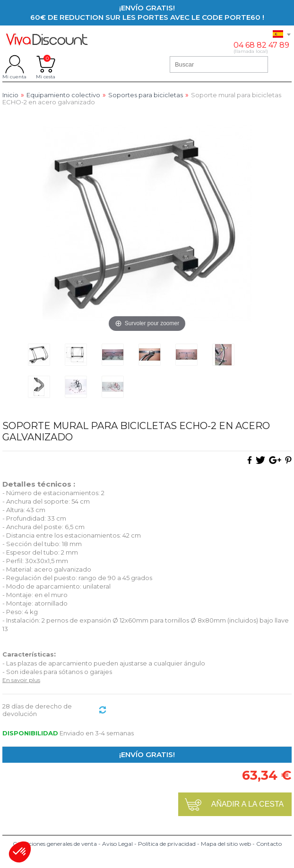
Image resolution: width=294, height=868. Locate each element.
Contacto (269, 844)
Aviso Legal (117, 844)
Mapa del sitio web (226, 844)
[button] (20, 852)
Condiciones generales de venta (55, 844)
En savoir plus (21, 680)
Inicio (10, 95)
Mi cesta (46, 64)
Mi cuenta (14, 64)
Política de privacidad (167, 844)
